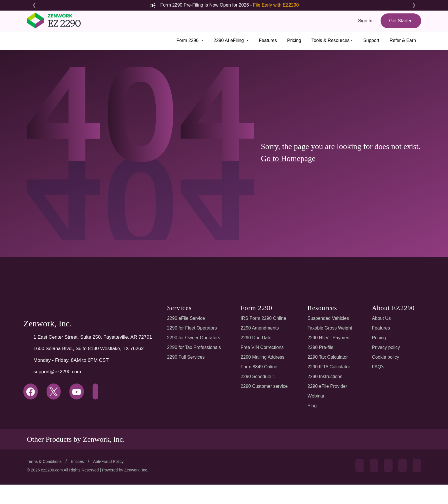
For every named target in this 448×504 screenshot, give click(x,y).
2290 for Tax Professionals (194, 347)
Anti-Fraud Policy (111, 461)
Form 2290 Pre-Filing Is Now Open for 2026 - (224, 5)
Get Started (400, 21)
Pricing (292, 40)
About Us (380, 318)
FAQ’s (377, 367)
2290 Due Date (256, 338)
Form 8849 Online (259, 367)
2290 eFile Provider (327, 386)
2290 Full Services (185, 357)
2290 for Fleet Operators (192, 328)
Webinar (316, 396)
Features (265, 40)
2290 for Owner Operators (194, 338)
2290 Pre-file (321, 347)
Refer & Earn (403, 40)
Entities (80, 461)
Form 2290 (185, 40)
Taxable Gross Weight (330, 328)
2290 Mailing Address (263, 357)
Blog (312, 406)
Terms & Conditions (45, 461)
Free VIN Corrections (263, 347)
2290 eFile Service (186, 318)
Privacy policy (385, 347)
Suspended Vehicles (328, 318)
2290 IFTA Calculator (329, 367)
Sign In (364, 21)
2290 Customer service (265, 386)
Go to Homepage (290, 163)
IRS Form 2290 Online (263, 318)
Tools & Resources (329, 40)
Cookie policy (385, 357)
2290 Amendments (260, 328)
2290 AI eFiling (226, 40)
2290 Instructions (325, 377)
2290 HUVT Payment (329, 338)
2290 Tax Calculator (328, 357)
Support (371, 40)
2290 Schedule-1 (259, 377)
